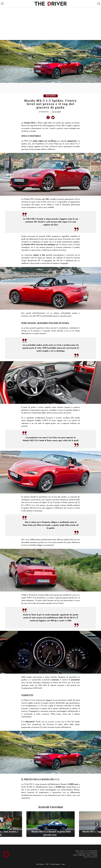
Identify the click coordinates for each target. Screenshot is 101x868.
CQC (47, 864)
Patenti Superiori (55, 864)
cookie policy (82, 855)
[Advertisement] (50, 24)
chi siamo (95, 855)
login (63, 864)
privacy (75, 855)
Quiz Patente (40, 864)
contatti (89, 855)
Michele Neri (94, 853)
